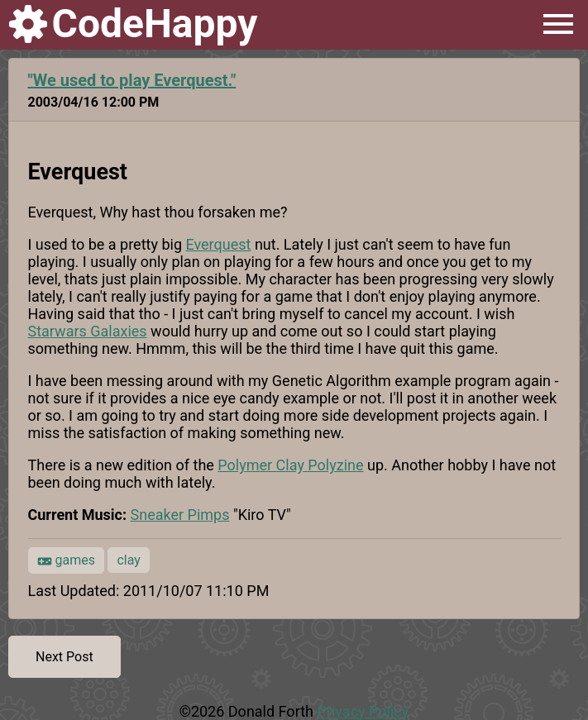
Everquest (218, 244)
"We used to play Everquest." (132, 80)
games (66, 560)
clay (128, 560)
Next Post (65, 657)
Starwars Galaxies (88, 331)
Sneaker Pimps (180, 515)
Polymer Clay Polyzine (290, 465)
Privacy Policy (363, 711)
